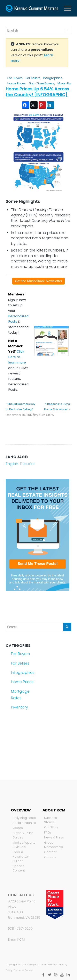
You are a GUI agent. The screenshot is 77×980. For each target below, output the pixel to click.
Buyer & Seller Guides (23, 835)
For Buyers (15, 78)
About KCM (54, 810)
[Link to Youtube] (62, 975)
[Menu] (66, 8)
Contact (50, 852)
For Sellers (33, 78)
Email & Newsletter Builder (21, 857)
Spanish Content (19, 868)
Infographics (53, 78)
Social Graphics (24, 823)
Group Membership (54, 845)
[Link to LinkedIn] (68, 975)
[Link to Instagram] (56, 975)
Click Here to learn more (17, 357)
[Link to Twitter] (50, 975)
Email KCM (16, 939)
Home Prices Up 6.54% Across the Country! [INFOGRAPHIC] (37, 92)
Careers (50, 857)
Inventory (19, 707)
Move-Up (64, 83)
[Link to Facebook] (44, 975)
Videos (18, 828)
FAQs (48, 832)
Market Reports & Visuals (24, 845)
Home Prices (17, 83)
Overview (21, 810)
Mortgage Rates (20, 695)
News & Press (54, 837)
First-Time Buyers (42, 83)
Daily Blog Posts (24, 818)
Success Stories (51, 820)
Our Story (51, 827)
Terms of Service (24, 970)
